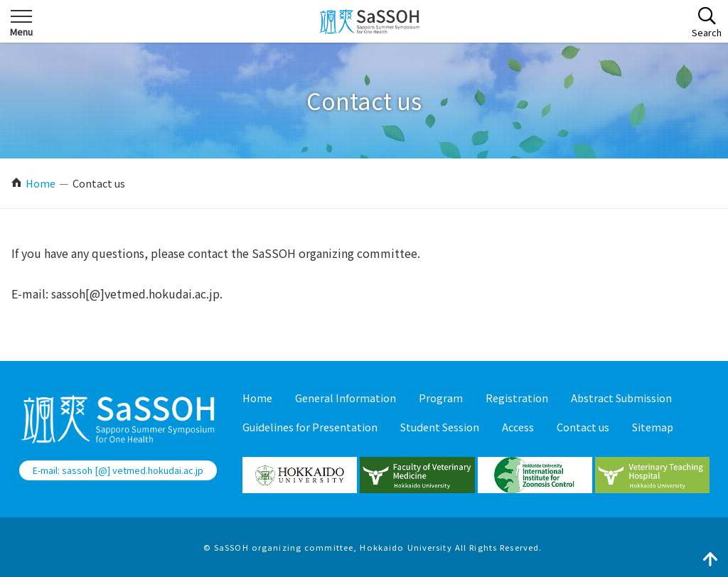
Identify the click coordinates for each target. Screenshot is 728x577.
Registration (517, 398)
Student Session (440, 427)
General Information (346, 398)
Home (41, 183)
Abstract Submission (621, 398)
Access (518, 427)
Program (441, 398)
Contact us (583, 427)
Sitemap (653, 427)
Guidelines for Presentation (310, 427)
